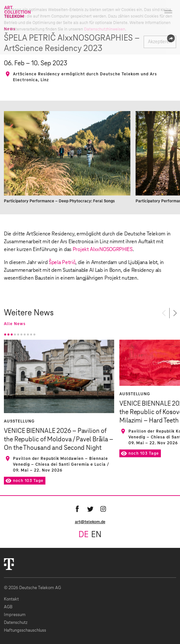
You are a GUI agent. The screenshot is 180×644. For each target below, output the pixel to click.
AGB (8, 607)
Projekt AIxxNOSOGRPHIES (103, 249)
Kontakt (11, 599)
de (84, 535)
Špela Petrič (62, 262)
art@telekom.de (90, 522)
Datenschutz (16, 623)
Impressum (15, 615)
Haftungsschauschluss (25, 631)
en (96, 535)
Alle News (15, 324)
